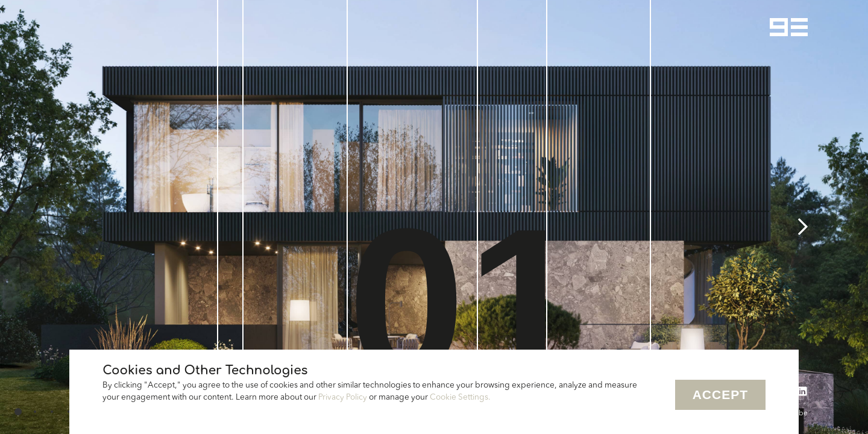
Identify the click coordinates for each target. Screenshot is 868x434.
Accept (720, 395)
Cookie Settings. (460, 398)
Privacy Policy (343, 398)
